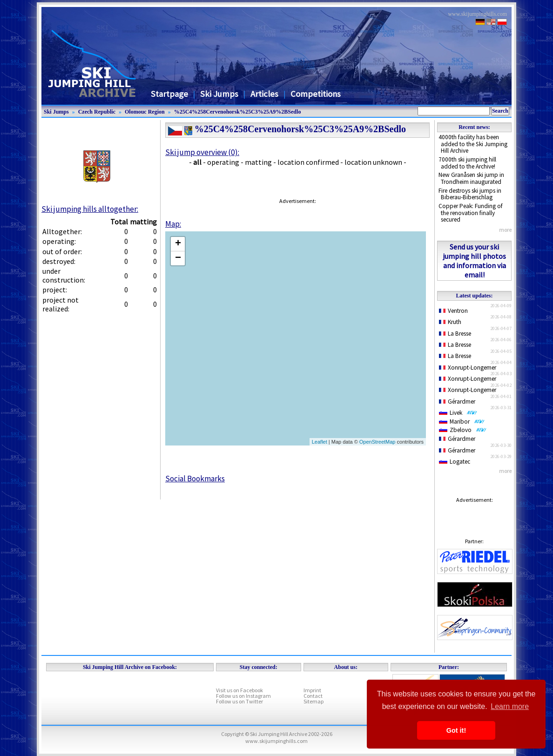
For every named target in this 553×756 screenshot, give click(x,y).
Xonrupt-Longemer (468, 368)
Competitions (316, 94)
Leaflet (320, 442)
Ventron (453, 311)
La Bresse (455, 334)
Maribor (462, 422)
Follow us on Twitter (239, 701)
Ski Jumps (219, 94)
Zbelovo (463, 430)
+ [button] (178, 244)
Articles (264, 94)
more (505, 230)
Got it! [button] (456, 730)
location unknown (373, 162)
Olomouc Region (145, 112)
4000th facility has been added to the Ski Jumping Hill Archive (473, 144)
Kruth (450, 322)
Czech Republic (97, 112)
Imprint (312, 690)
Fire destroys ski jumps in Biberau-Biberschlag (470, 194)
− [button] (178, 258)
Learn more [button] (510, 706)
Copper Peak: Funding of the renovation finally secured (471, 213)
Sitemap (314, 701)
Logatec (455, 462)
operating (223, 162)
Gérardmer (457, 402)
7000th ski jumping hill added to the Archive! (467, 163)
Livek (458, 413)
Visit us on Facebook (239, 690)
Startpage (169, 94)
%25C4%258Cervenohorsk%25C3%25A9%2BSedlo (238, 112)
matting (258, 162)
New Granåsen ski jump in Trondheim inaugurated (471, 178)
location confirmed (308, 162)
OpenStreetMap (378, 442)
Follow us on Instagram (243, 696)
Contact (313, 696)
